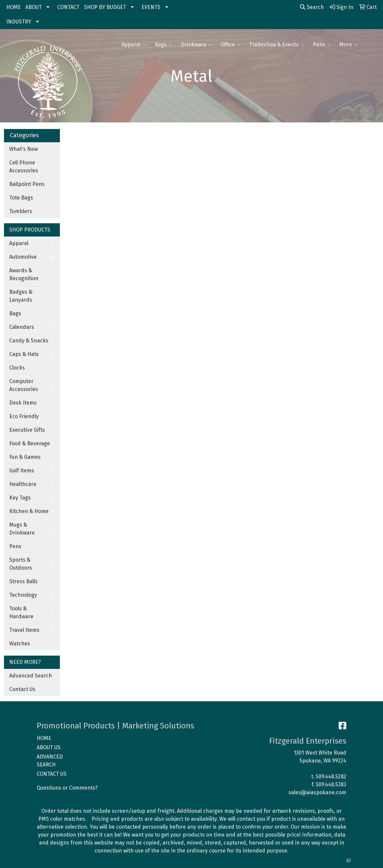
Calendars (22, 327)
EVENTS (151, 7)
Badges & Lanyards (21, 296)
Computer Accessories (24, 385)
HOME (14, 7)
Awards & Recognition (24, 274)
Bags (164, 45)
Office (231, 45)
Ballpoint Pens (27, 184)
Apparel (134, 45)
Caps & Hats (24, 354)
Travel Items (24, 630)
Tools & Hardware (21, 612)
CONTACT (68, 7)
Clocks (17, 368)
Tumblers (21, 211)
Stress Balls (23, 581)
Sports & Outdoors (21, 564)
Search (312, 7)
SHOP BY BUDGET (105, 7)
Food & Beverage (30, 443)
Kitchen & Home (29, 511)
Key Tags (20, 498)
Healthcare (23, 484)
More (348, 45)
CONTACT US (52, 774)
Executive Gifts (27, 430)
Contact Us (22, 689)
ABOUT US (49, 747)
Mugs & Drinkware (22, 529)
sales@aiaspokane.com (317, 792)
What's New (23, 149)
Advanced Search (31, 676)
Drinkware (196, 45)
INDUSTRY (19, 22)
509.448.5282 (331, 777)
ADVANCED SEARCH (50, 761)
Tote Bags (21, 198)
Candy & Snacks (29, 341)
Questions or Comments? (67, 788)
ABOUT (34, 7)
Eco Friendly (24, 416)
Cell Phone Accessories (24, 167)
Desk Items (23, 403)
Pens (322, 45)
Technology (23, 595)
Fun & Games (25, 457)
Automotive (23, 257)
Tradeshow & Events (277, 45)
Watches (20, 644)
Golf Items (22, 471)
